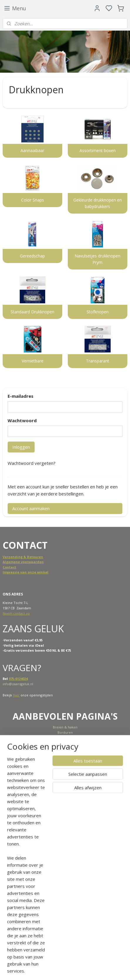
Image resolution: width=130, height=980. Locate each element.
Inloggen (21, 447)
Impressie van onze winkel (26, 572)
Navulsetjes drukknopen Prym (97, 259)
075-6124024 (18, 679)
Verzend (10, 557)
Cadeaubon (64, 758)
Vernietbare (33, 361)
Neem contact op (16, 613)
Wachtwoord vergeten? (32, 463)
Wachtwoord (22, 420)
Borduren (65, 732)
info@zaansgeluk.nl (18, 684)
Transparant (98, 361)
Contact (9, 567)
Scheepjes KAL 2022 (65, 753)
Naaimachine (65, 738)
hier (16, 695)
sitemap (83, 969)
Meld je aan (86, 929)
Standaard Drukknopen (32, 312)
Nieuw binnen (65, 743)
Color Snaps (33, 200)
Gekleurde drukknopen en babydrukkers (98, 203)
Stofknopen (98, 312)
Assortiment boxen (98, 150)
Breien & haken (65, 727)
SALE (65, 748)
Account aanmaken (31, 508)
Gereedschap (32, 256)
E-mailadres (21, 396)
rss (96, 969)
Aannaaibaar (32, 150)
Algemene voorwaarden (23, 562)
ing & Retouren (30, 557)
